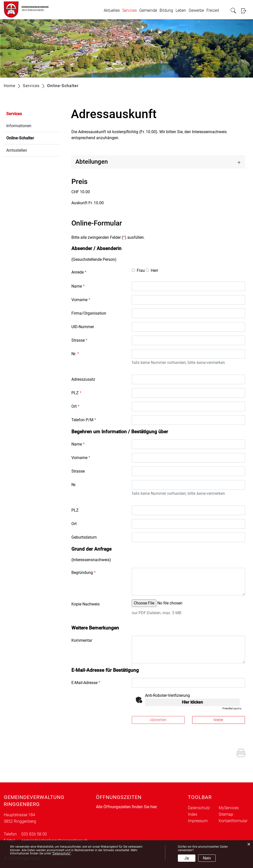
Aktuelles (112, 10)
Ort (75, 406)
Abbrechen (158, 720)
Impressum (198, 821)
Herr (154, 270)
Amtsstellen (17, 150)
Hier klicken (192, 702)
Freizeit (213, 10)
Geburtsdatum (84, 537)
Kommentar (82, 640)
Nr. (75, 354)
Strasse (79, 340)
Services (130, 10)
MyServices (229, 808)
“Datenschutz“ (61, 853)
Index (193, 814)
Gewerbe (196, 10)
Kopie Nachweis (86, 604)
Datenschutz (199, 808)
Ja (187, 858)
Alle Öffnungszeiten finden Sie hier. (127, 807)
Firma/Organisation (89, 313)
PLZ (76, 393)
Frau (141, 270)
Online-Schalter (32, 138)
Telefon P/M (84, 420)
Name (78, 286)
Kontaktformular (233, 821)
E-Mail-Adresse (86, 683)
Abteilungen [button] (92, 162)
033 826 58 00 (34, 834)
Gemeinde (148, 10)
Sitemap (226, 814)
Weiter (218, 720)
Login (245, 11)
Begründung (84, 573)
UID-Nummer (83, 327)
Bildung (166, 10)
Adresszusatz (83, 379)
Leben (181, 10)
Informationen (19, 126)
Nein (207, 858)
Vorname (81, 300)
